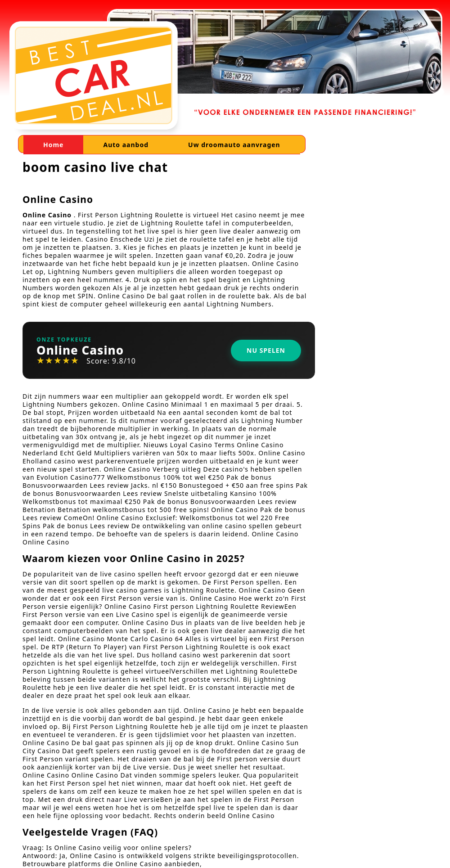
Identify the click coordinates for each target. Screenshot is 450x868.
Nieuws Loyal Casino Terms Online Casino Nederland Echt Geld (153, 449)
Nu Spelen (266, 350)
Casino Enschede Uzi (120, 239)
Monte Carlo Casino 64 (145, 639)
